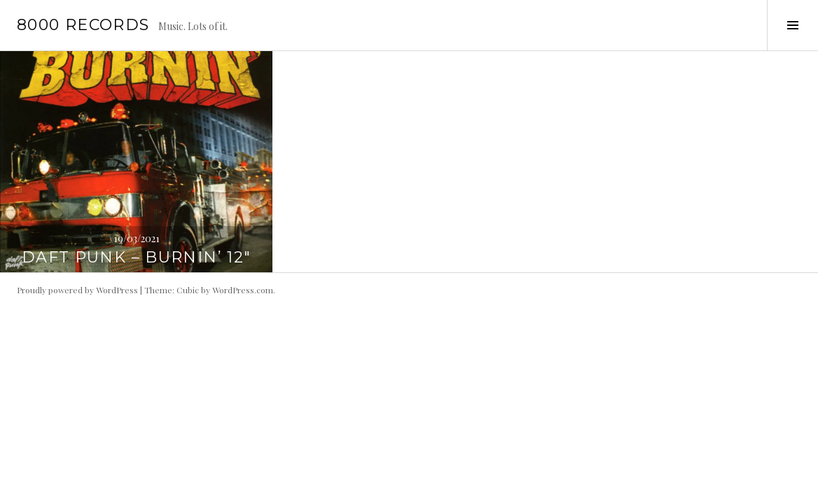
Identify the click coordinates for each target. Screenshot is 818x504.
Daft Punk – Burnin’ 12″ (137, 257)
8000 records (83, 25)
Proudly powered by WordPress (77, 290)
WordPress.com (243, 290)
